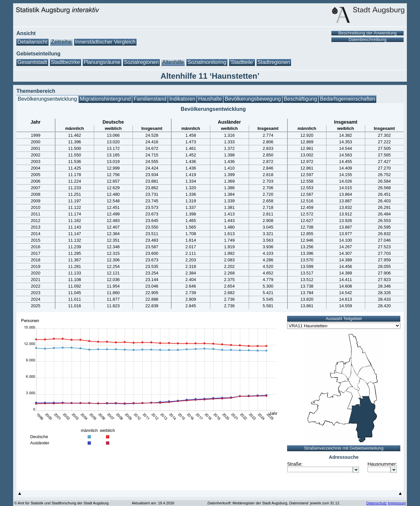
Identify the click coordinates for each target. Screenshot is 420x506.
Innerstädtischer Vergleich (105, 42)
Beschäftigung (300, 99)
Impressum (397, 503)
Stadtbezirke (65, 62)
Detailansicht (32, 42)
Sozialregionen (141, 62)
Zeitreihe (61, 42)
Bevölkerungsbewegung (253, 99)
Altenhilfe (173, 62)
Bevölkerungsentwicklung (47, 99)
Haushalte (210, 99)
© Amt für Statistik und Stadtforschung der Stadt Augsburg (61, 503)
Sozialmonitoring (207, 62)
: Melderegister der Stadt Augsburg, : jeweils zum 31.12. (274, 503)
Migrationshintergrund (105, 99)
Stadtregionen (274, 62)
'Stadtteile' (242, 62)
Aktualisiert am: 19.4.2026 (153, 503)
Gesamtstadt (32, 62)
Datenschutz (376, 503)
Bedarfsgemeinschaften (347, 99)
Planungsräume (102, 62)
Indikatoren (182, 99)
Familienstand (150, 99)
